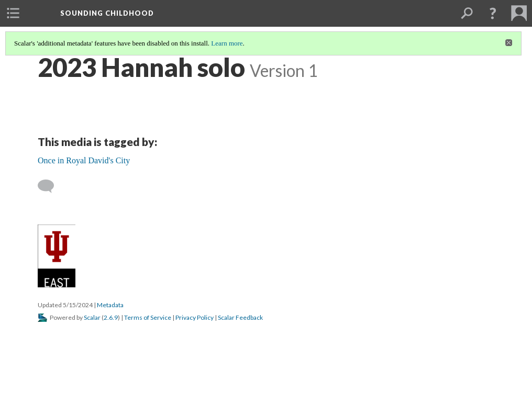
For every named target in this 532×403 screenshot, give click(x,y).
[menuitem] (13, 13)
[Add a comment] (51, 186)
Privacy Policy (195, 317)
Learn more (227, 43)
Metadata (110, 305)
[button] (493, 13)
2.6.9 (111, 317)
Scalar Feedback (240, 317)
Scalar (92, 317)
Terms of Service (148, 317)
